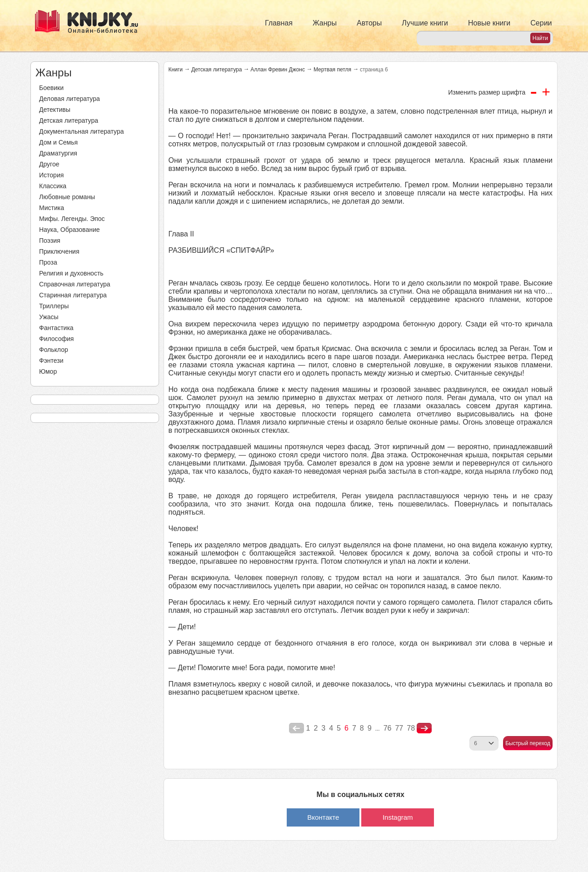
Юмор (48, 371)
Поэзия (50, 241)
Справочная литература (75, 284)
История (51, 175)
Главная (279, 23)
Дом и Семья (58, 142)
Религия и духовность (71, 273)
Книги (176, 70)
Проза (48, 262)
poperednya (296, 728)
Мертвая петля (332, 70)
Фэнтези (51, 361)
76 (388, 728)
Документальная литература (81, 131)
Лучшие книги (425, 23)
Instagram (398, 817)
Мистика (52, 208)
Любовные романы (67, 197)
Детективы (55, 110)
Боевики (51, 88)
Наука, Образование (70, 230)
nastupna (424, 728)
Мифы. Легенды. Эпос (72, 219)
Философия (56, 339)
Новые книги (489, 23)
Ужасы (49, 317)
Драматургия (58, 153)
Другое (49, 164)
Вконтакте (323, 817)
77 (399, 728)
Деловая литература (70, 99)
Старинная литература (73, 295)
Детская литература (69, 120)
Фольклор (54, 350)
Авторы (369, 23)
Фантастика (56, 328)
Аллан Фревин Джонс (278, 70)
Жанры (325, 23)
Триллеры (54, 306)
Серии (541, 23)
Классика (53, 186)
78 (411, 728)
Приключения (59, 251)
